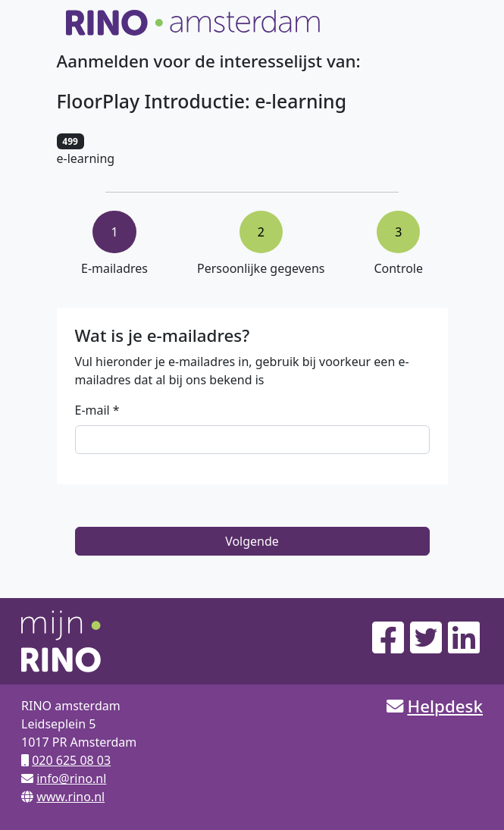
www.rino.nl (70, 797)
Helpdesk (445, 706)
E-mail (92, 410)
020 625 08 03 (71, 760)
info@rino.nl (71, 778)
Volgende (252, 541)
